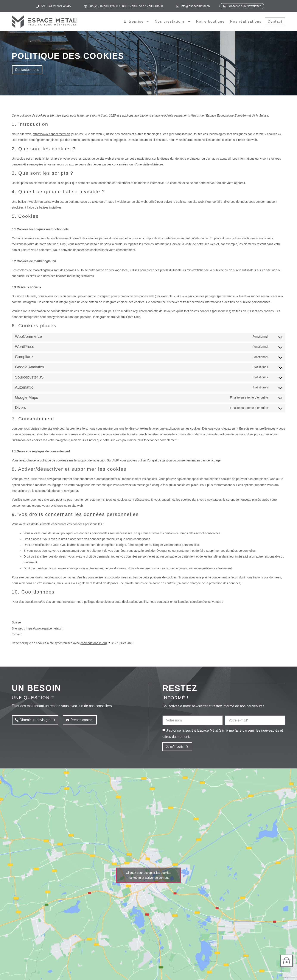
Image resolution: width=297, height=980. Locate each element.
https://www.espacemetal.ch (51, 134)
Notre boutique (211, 21)
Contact (275, 21)
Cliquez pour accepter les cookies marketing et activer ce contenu (148, 875)
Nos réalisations (246, 21)
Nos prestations (173, 22)
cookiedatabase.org (94, 643)
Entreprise (136, 22)
